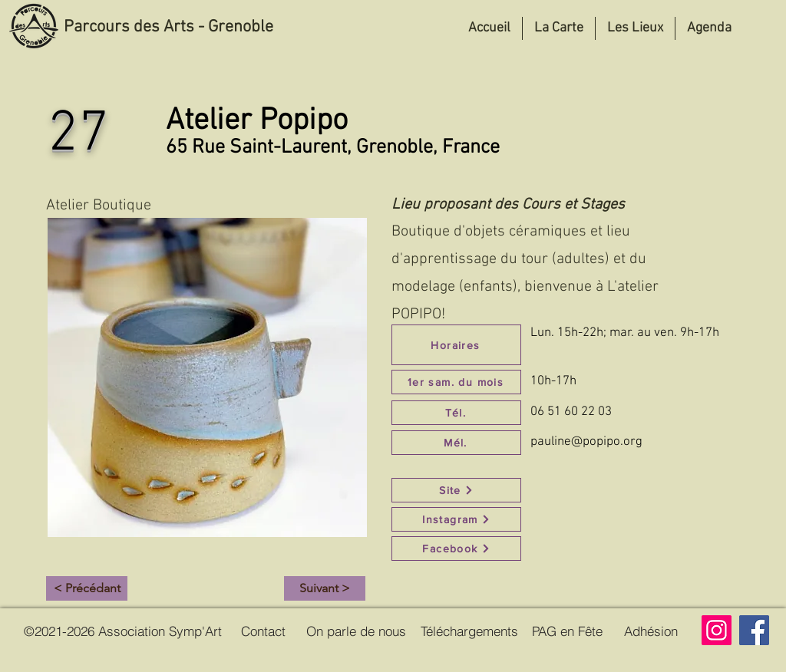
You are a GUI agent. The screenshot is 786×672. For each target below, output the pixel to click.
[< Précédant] (87, 588)
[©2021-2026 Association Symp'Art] (123, 631)
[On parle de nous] (356, 631)
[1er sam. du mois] (456, 382)
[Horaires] (456, 345)
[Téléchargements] (469, 631)
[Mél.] (456, 443)
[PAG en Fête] (567, 631)
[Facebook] (456, 548)
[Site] (456, 490)
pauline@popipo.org (586, 442)
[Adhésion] (651, 631)
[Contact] (263, 631)
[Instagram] (456, 519)
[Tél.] (456, 413)
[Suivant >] (325, 588)
